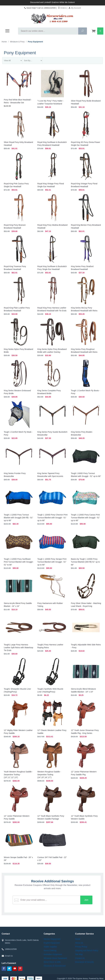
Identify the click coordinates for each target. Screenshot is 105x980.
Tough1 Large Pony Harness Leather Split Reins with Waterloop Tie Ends (18, 648)
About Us (79, 943)
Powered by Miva (96, 978)
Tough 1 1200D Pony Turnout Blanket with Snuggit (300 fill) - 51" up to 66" (18, 518)
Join (87, 900)
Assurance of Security (84, 962)
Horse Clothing (50, 950)
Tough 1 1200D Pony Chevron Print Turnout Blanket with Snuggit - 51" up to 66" (52, 518)
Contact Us (80, 958)
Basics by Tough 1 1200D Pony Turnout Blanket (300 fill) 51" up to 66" (85, 562)
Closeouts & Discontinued (55, 966)
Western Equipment (52, 939)
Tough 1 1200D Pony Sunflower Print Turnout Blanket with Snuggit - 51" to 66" (19, 562)
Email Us (9, 956)
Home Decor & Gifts (52, 962)
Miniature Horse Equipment (55, 958)
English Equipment (52, 943)
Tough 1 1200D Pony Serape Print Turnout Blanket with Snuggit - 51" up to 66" (52, 562)
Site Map (79, 954)
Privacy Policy (81, 947)
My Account (75, 8)
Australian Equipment (53, 954)
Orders (62, 8)
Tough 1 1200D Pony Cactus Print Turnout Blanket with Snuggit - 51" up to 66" (85, 518)
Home (4, 42)
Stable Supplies (50, 947)
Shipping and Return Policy (87, 950)
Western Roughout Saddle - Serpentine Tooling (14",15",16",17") (49, 775)
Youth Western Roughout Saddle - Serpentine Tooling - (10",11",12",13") (18, 775)
